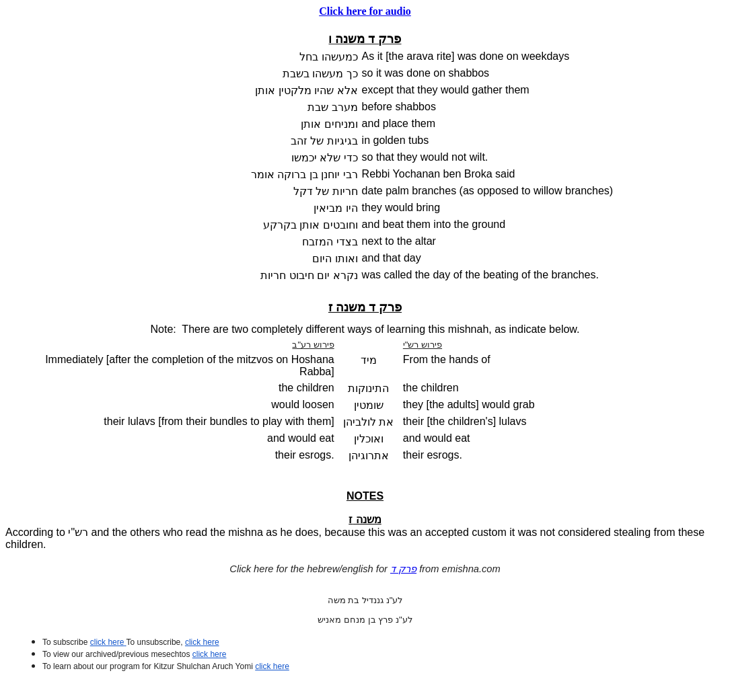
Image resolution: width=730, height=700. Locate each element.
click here (210, 654)
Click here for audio (365, 11)
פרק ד (403, 569)
